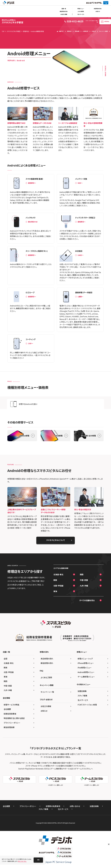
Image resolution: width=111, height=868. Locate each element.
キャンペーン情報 (103, 31)
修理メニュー (81, 9)
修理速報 (77, 31)
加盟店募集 (82, 691)
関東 (55, 580)
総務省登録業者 (10, 714)
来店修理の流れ (98, 9)
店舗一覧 (64, 9)
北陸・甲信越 (58, 586)
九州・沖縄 (84, 586)
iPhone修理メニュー (86, 663)
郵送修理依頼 (9, 727)
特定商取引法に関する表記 (14, 718)
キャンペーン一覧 (47, 692)
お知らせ (98, 11)
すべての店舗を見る (87, 600)
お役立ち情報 (64, 14)
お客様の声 (85, 31)
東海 (55, 591)
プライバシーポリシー (12, 723)
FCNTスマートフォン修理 (87, 705)
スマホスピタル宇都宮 (13, 21)
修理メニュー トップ (85, 659)
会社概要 (7, 709)
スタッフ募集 (82, 696)
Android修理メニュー (86, 672)
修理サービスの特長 (11, 705)
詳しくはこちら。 (22, 861)
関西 (82, 574)
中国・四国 (84, 580)
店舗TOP (60, 31)
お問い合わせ (75, 806)
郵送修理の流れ (64, 11)
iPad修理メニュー (85, 668)
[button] (38, 860)
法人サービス (81, 14)
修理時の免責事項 (53, 806)
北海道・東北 (58, 574)
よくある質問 (81, 11)
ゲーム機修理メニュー (86, 677)
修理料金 (69, 31)
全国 (5, 659)
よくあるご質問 (46, 677)
